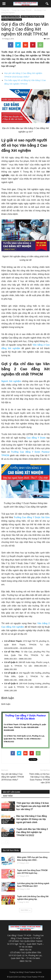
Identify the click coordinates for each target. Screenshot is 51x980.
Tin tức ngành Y (8, 810)
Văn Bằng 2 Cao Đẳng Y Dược (12, 19)
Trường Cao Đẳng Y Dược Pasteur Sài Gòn (26, 972)
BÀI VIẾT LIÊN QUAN (11, 792)
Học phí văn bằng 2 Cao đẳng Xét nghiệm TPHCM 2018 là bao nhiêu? (13, 777)
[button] (47, 4)
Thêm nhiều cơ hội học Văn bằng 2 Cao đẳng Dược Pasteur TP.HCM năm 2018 (39, 778)
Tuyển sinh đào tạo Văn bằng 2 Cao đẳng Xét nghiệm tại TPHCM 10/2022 (32, 832)
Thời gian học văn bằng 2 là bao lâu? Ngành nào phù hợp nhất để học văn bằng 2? (33, 806)
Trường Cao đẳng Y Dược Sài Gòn (32, 517)
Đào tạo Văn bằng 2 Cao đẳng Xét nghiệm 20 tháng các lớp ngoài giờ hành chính (32, 819)
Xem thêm (26, 910)
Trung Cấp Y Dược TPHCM (11, 16)
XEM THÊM (8, 796)
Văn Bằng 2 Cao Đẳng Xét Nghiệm (32, 16)
